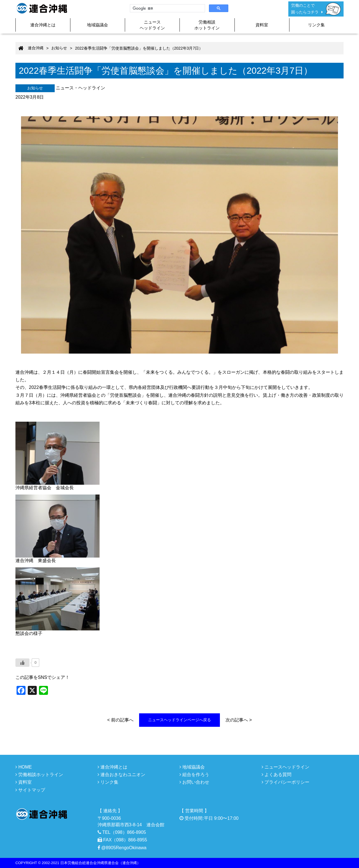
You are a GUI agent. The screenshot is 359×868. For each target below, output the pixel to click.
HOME (24, 767)
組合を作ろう (194, 775)
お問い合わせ (194, 782)
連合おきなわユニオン (121, 775)
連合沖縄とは (43, 25)
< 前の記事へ (120, 720)
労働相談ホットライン (207, 25)
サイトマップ (30, 790)
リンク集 (316, 25)
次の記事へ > (239, 720)
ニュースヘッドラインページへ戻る (179, 720)
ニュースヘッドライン (152, 25)
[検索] (167, 8)
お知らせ (35, 88)
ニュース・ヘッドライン (80, 88)
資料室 (262, 25)
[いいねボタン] (22, 663)
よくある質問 (277, 775)
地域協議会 (97, 25)
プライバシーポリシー (286, 782)
